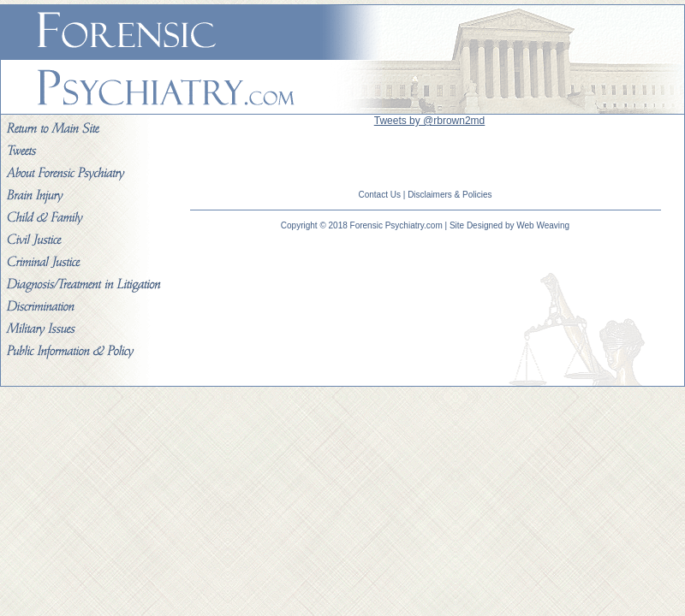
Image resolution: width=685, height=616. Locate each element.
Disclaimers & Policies (450, 195)
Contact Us (380, 195)
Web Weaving (543, 225)
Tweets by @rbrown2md (430, 121)
